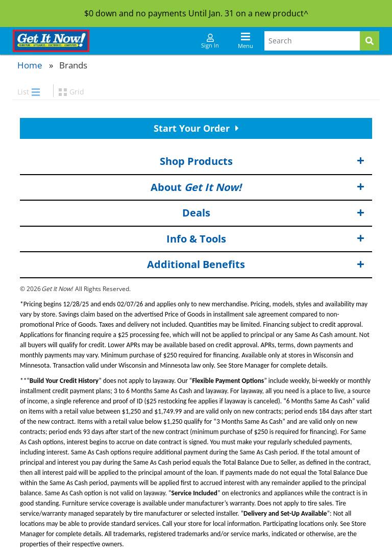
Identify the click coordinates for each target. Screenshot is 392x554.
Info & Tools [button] (266, 239)
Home (30, 65)
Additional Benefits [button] (256, 265)
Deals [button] (274, 213)
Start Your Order (196, 128)
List (29, 92)
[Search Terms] (312, 41)
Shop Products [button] (262, 162)
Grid (71, 92)
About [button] (258, 187)
